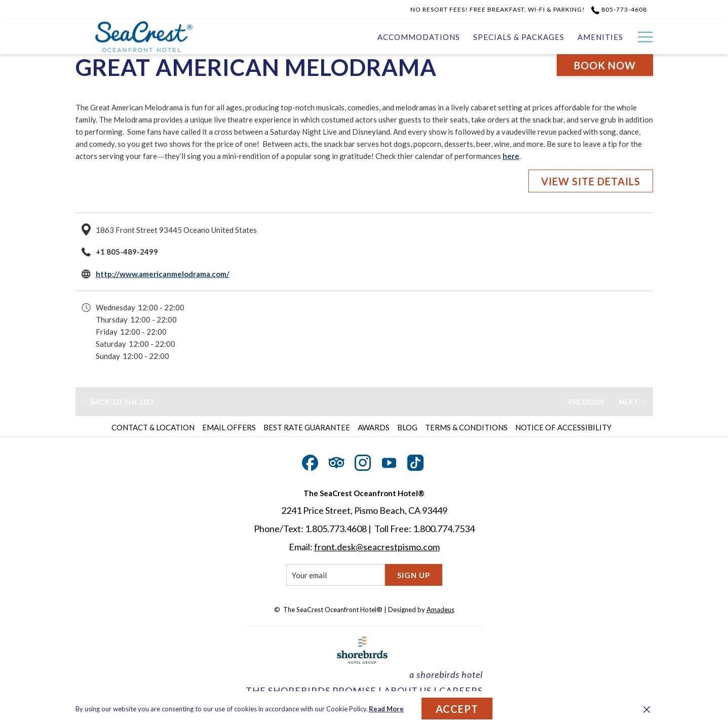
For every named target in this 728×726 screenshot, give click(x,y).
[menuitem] (154, 427)
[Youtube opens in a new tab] (389, 461)
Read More (386, 709)
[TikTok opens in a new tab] (415, 461)
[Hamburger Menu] (642, 37)
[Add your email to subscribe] (336, 575)
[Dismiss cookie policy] (647, 709)
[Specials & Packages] (425, 37)
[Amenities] (507, 37)
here (511, 156)
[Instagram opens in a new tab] (363, 461)
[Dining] (608, 37)
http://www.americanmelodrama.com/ (163, 274)
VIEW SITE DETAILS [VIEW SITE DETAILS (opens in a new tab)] (591, 181)
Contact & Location (153, 427)
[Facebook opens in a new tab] (310, 461)
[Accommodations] (324, 37)
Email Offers (229, 427)
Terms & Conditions (466, 427)
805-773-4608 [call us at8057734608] (619, 9)
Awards (374, 427)
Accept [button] (457, 709)
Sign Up (414, 575)
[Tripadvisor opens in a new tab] (336, 461)
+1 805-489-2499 (127, 252)
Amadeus (440, 610)
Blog (407, 427)
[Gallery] (561, 37)
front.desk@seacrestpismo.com (377, 547)
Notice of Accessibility (563, 427)
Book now (605, 65)
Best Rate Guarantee (307, 427)
